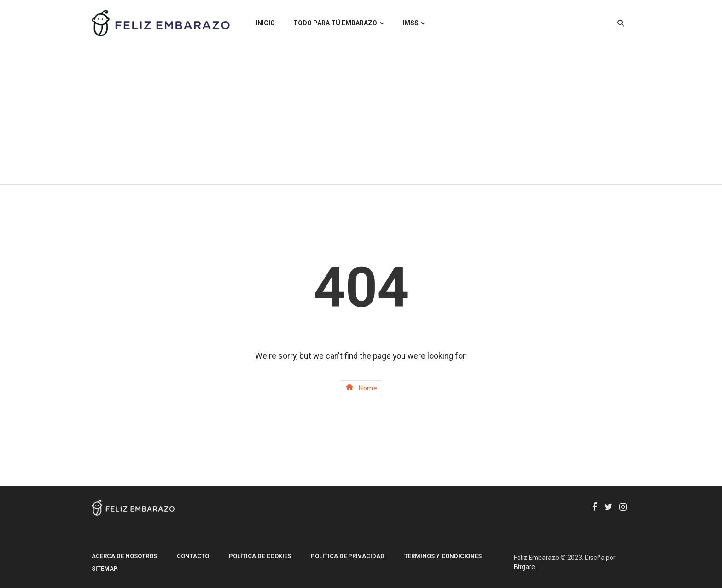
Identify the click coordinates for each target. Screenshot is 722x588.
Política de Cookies (260, 556)
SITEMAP (105, 568)
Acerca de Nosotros (124, 556)
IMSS (410, 23)
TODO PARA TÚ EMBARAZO (335, 23)
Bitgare (524, 567)
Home (361, 387)
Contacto (193, 556)
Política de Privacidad (348, 556)
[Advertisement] (361, 115)
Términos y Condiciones (443, 556)
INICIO (265, 23)
